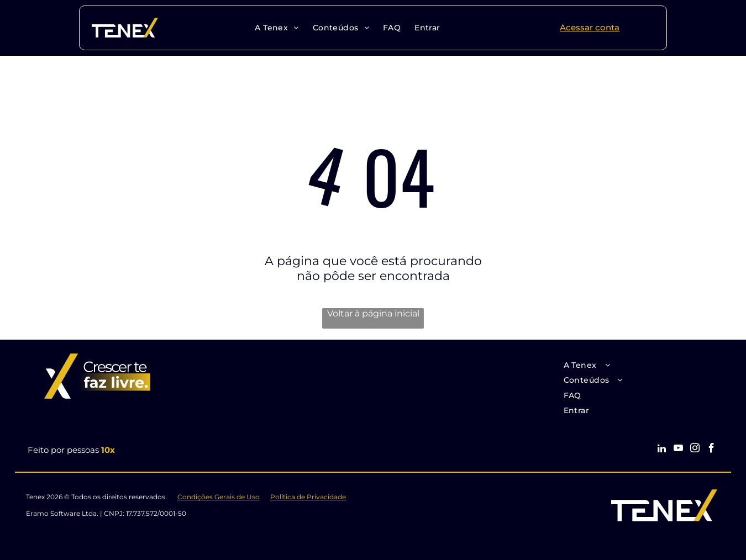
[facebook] (711, 450)
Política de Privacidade (308, 497)
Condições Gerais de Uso (219, 497)
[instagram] (695, 450)
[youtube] (678, 450)
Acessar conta (590, 27)
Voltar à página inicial (373, 313)
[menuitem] (275, 28)
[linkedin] (662, 450)
